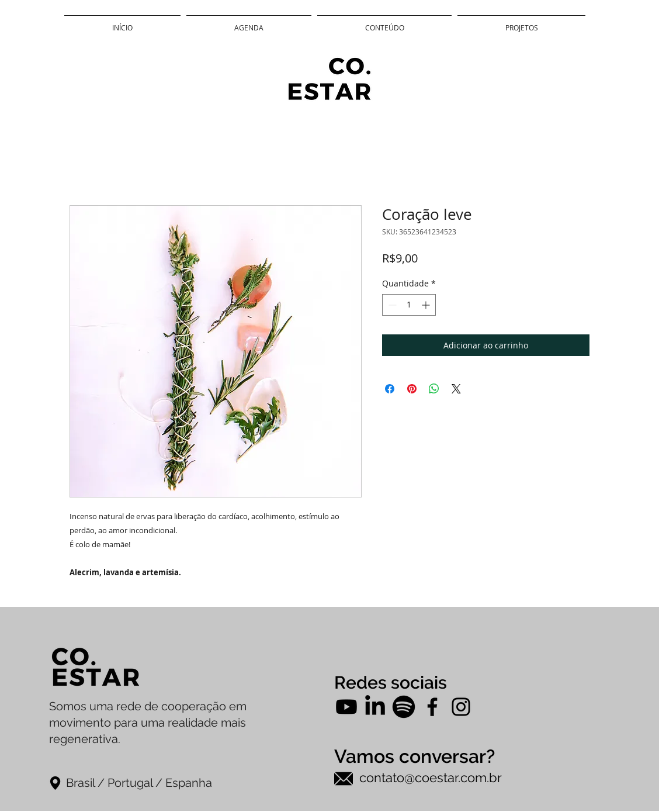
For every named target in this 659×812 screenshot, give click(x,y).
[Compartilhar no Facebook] (390, 389)
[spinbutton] (409, 305)
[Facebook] (432, 707)
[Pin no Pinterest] (412, 389)
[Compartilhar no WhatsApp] (434, 389)
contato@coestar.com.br (431, 778)
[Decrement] (391, 305)
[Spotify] (404, 707)
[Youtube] (346, 707)
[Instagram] (461, 707)
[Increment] (427, 305)
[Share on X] (456, 389)
